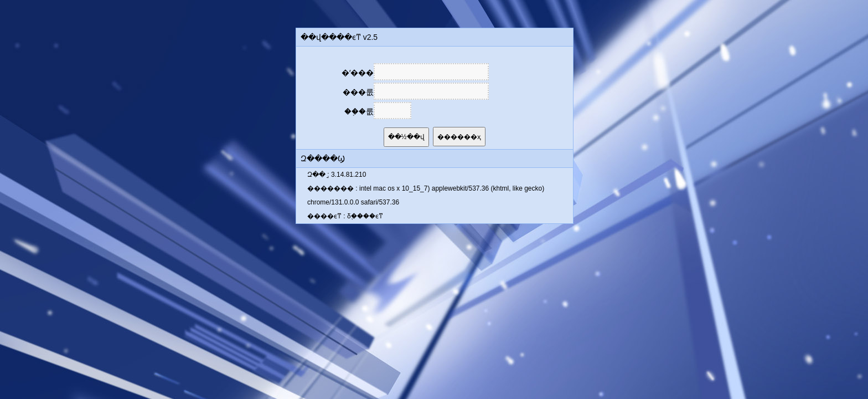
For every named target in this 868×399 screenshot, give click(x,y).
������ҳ (459, 137)
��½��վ (406, 137)
